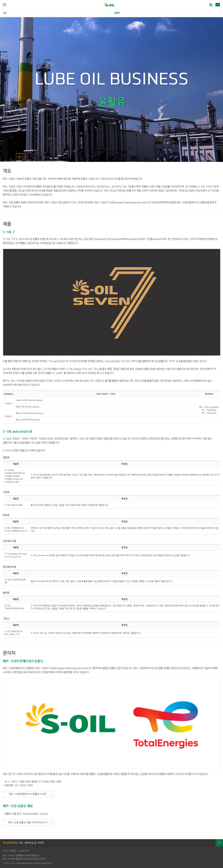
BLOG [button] (211, 5)
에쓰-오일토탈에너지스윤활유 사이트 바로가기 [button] (28, 795)
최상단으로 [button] (219, 843)
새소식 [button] (218, 5)
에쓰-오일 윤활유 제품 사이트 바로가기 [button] (28, 823)
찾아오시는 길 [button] (30, 843)
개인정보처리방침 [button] (10, 843)
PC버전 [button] (41, 843)
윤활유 (117, 13)
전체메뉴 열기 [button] (5, 5)
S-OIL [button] (109, 5)
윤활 (5, 13)
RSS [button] (21, 843)
